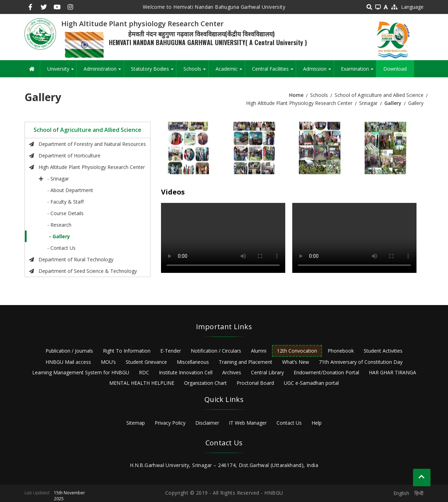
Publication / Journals (69, 351)
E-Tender (171, 351)
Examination (358, 71)
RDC (144, 372)
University (62, 71)
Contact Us (289, 423)
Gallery (393, 103)
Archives (232, 372)
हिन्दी (419, 493)
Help (317, 423)
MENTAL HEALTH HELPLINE (142, 383)
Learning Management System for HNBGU (81, 372)
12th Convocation (297, 351)
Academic (230, 71)
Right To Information (127, 351)
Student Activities (383, 351)
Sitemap (136, 423)
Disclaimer (207, 423)
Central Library (267, 372)
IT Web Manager (248, 423)
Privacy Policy (170, 423)
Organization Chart (205, 383)
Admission (318, 71)
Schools (196, 71)
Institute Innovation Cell (186, 372)
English (401, 493)
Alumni (259, 351)
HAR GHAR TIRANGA (393, 372)
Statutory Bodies (153, 71)
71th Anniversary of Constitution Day (361, 362)
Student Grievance (146, 362)
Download (395, 69)
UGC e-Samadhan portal (311, 383)
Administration (104, 71)
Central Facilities (274, 71)
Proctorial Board (255, 383)
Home (296, 95)
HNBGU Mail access (68, 362)
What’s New (296, 362)
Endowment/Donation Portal (326, 372)
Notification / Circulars (216, 351)
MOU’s (108, 362)
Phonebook (341, 351)
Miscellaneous (193, 362)
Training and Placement (246, 362)
